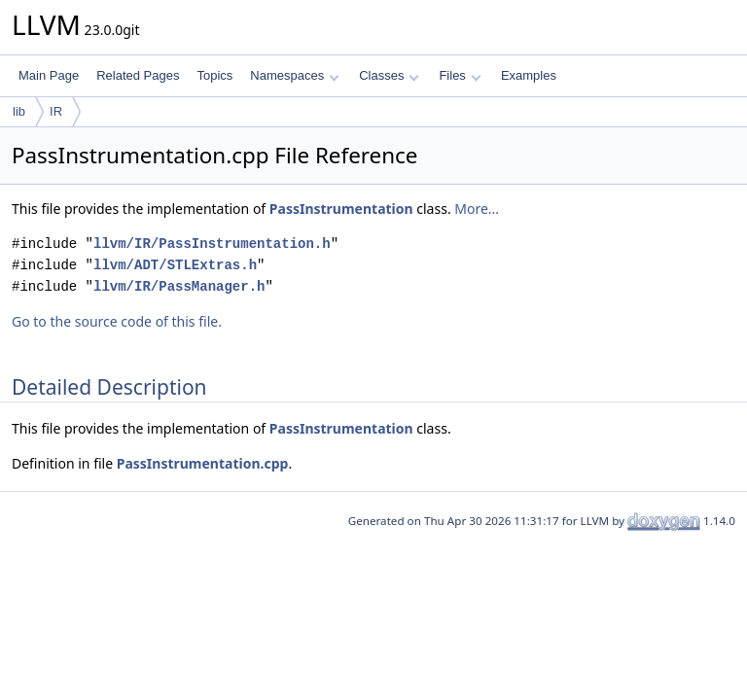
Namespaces (294, 75)
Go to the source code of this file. (117, 321)
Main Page (49, 75)
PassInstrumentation (341, 209)
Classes (389, 75)
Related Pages (138, 75)
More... (477, 209)
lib (19, 111)
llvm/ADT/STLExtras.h (175, 265)
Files (460, 75)
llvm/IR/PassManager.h (179, 286)
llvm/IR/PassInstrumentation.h (212, 244)
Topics (214, 75)
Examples (529, 75)
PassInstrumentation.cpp (203, 463)
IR (56, 111)
